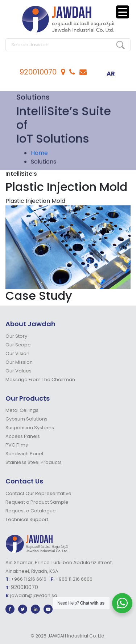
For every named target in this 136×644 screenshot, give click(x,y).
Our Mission (19, 362)
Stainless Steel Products (34, 462)
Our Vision (17, 353)
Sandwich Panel (24, 454)
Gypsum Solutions (26, 419)
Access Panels (23, 436)
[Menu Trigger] (123, 12)
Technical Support (27, 519)
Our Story (16, 336)
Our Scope (18, 345)
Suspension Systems (30, 428)
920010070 (38, 72)
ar (111, 74)
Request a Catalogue (31, 511)
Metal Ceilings (22, 410)
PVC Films (17, 445)
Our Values (18, 371)
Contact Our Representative (38, 493)
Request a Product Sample (37, 502)
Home (39, 155)
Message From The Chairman (40, 379)
